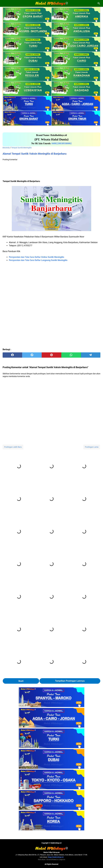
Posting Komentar (10, 160)
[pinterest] (51, 355)
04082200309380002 (62, 143)
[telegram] (91, 355)
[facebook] (12, 355)
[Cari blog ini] (99, 3)
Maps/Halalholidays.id (56, 857)
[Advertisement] (51, 171)
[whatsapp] (71, 355)
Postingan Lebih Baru (13, 447)
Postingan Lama (92, 447)
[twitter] (32, 355)
